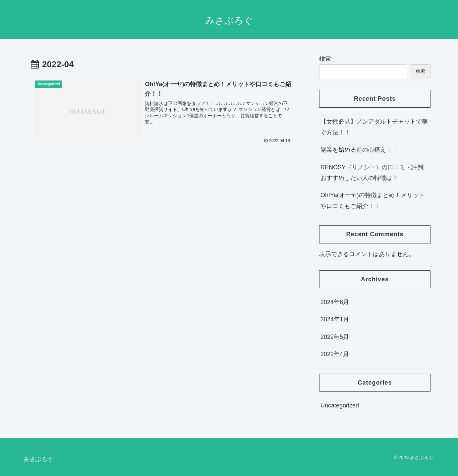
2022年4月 (335, 354)
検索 (325, 59)
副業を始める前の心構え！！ (359, 150)
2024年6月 (335, 302)
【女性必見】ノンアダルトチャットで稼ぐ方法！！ (374, 127)
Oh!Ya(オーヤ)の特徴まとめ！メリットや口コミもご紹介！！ (372, 200)
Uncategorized (340, 405)
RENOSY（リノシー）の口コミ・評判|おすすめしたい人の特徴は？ (373, 173)
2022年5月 (335, 337)
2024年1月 (335, 319)
